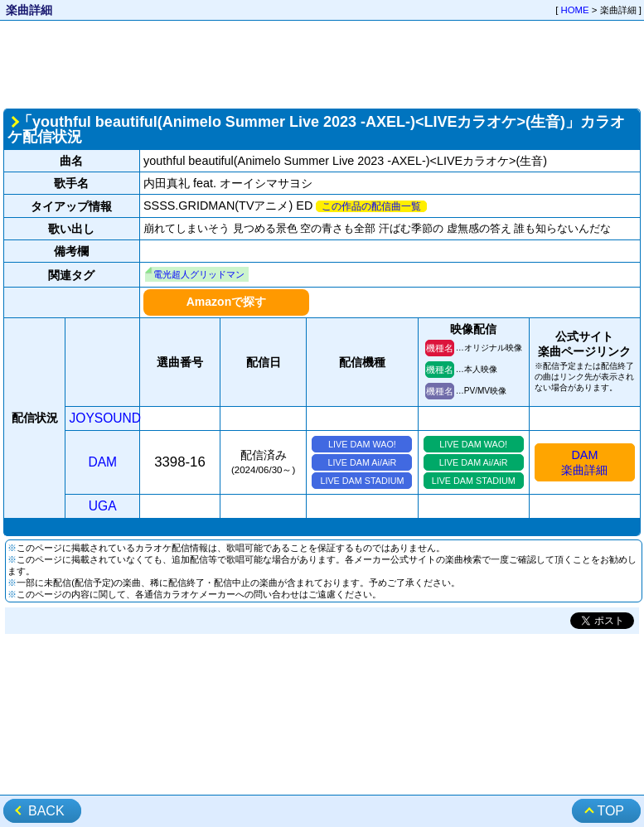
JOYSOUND (105, 418)
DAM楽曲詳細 (584, 462)
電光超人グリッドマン (199, 274)
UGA (103, 506)
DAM (102, 462)
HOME (575, 10)
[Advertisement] (322, 63)
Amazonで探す (226, 302)
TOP (610, 811)
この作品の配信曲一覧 (371, 206)
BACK (46, 811)
